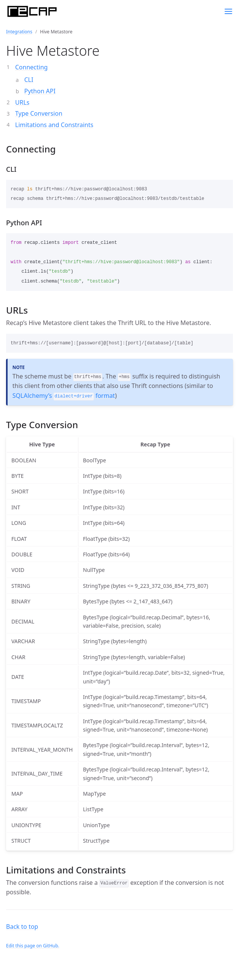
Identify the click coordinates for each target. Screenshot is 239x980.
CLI (29, 80)
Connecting (31, 67)
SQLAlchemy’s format (64, 396)
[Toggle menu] (228, 11)
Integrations (19, 32)
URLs (22, 102)
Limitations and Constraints (54, 125)
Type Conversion (39, 113)
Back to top (22, 927)
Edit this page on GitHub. (33, 946)
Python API (40, 91)
